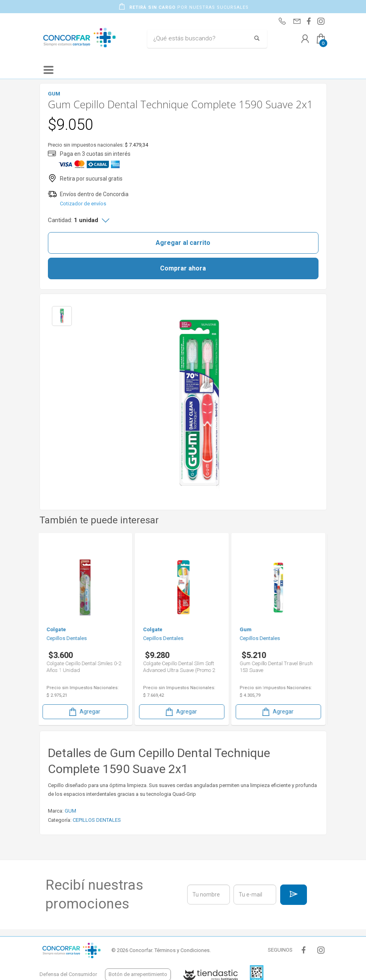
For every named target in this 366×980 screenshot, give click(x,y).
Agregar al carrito (183, 243)
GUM (70, 811)
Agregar (86, 712)
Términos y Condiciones (182, 950)
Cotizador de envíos (83, 204)
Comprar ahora (183, 268)
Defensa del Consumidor (68, 974)
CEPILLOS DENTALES (97, 820)
